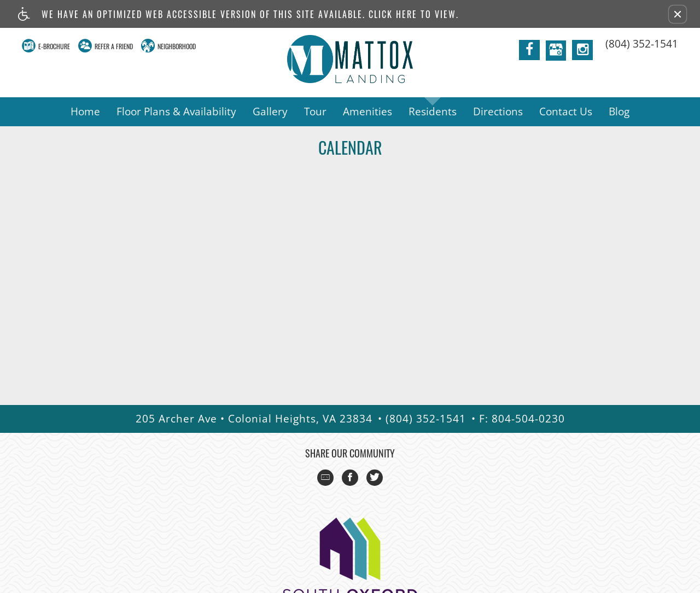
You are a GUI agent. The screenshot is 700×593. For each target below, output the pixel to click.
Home (85, 111)
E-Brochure (54, 46)
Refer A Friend (114, 46)
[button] (678, 14)
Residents (433, 111)
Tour (315, 111)
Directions (498, 111)
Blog (619, 111)
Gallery (270, 111)
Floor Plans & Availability (176, 111)
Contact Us (566, 111)
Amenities (367, 111)
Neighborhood (177, 46)
